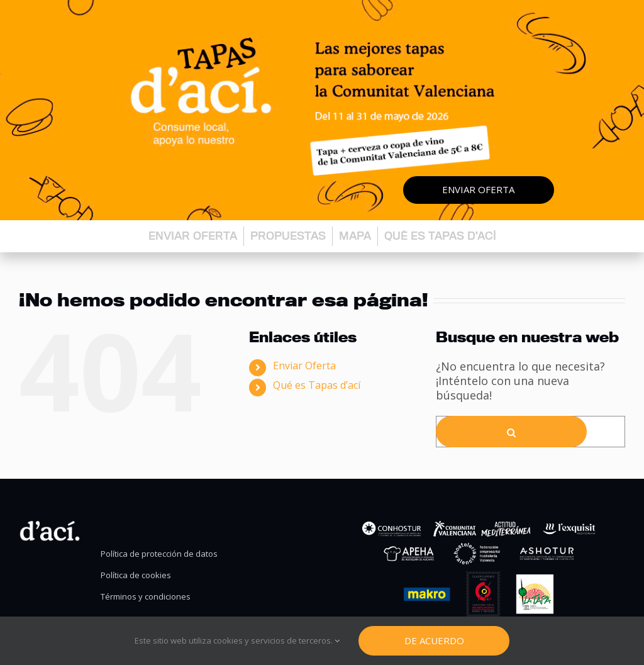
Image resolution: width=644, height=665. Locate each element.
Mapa (355, 236)
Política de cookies (136, 575)
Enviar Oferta (304, 366)
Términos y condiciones (146, 597)
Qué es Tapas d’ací (440, 236)
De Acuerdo (434, 640)
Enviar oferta (478, 189)
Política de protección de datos (159, 554)
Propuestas (288, 236)
